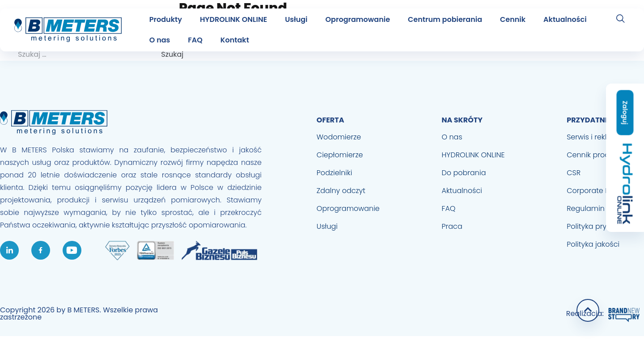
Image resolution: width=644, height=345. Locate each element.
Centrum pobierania (445, 19)
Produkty (166, 19)
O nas (160, 40)
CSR (574, 173)
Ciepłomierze (340, 155)
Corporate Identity (599, 191)
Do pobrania (464, 173)
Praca (452, 226)
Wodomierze (339, 137)
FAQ (195, 40)
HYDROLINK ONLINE (233, 19)
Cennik (513, 19)
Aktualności (565, 19)
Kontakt (235, 40)
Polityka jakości (593, 244)
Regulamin (586, 208)
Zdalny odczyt (341, 191)
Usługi (296, 19)
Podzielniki (335, 173)
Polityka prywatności (603, 226)
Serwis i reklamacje (600, 137)
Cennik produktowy (600, 155)
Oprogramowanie (358, 19)
